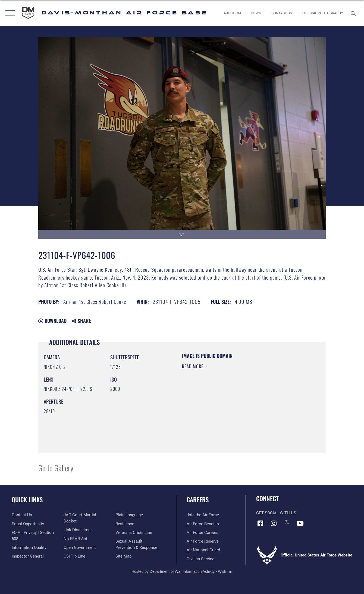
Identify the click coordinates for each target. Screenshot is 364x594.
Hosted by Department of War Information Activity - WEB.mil (182, 571)
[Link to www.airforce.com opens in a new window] (203, 515)
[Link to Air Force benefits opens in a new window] (203, 524)
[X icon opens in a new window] (287, 522)
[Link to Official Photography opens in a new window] (323, 13)
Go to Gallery (56, 468)
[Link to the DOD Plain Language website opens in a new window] (129, 515)
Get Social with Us (276, 513)
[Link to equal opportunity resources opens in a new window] (28, 524)
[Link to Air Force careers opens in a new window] (203, 533)
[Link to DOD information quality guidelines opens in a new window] (29, 547)
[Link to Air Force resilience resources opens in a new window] (125, 524)
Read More (193, 366)
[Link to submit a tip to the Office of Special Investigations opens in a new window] (74, 556)
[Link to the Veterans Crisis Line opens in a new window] (134, 533)
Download (52, 321)
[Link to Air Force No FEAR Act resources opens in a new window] (75, 539)
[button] (9, 13)
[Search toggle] (354, 13)
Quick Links (27, 500)
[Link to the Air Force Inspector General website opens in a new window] (28, 556)
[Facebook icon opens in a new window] (260, 523)
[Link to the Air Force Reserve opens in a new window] (203, 541)
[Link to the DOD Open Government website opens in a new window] (80, 547)
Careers (198, 500)
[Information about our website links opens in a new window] (78, 530)
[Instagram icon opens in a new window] (274, 523)
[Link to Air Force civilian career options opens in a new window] (200, 559)
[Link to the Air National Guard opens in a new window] (203, 550)
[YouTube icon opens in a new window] (300, 523)
